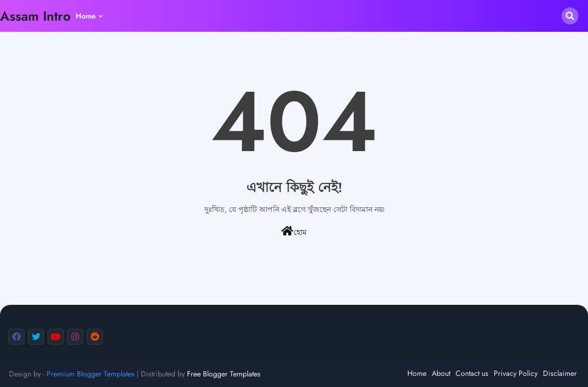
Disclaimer (560, 373)
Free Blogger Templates (224, 374)
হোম (294, 232)
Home (86, 16)
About (441, 373)
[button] (570, 16)
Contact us (472, 373)
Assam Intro (35, 16)
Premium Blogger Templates (91, 374)
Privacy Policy (516, 373)
